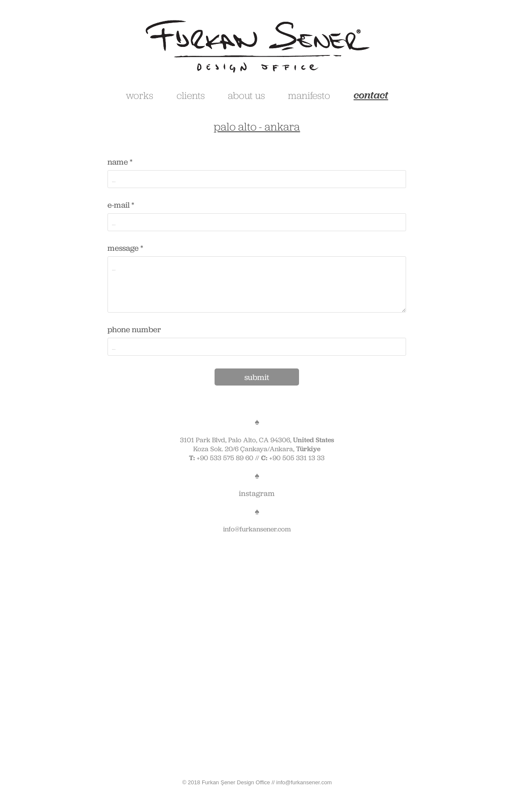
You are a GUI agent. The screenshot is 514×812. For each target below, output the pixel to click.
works (139, 95)
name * (120, 162)
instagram (257, 493)
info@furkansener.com (257, 529)
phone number (134, 329)
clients (191, 95)
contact (371, 95)
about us (246, 95)
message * (125, 248)
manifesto (309, 95)
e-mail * (121, 205)
